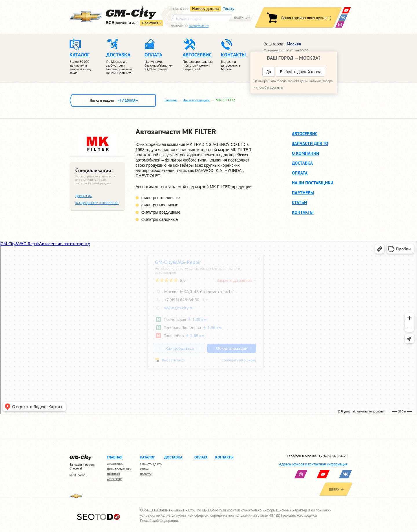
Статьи (299, 202)
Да (269, 72)
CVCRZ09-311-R (199, 26)
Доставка (302, 163)
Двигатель (84, 196)
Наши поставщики (196, 100)
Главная (171, 100)
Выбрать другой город (300, 72)
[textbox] (201, 18)
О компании (306, 153)
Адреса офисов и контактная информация (313, 464)
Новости (146, 474)
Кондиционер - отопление (97, 203)
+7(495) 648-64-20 (333, 456)
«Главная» (128, 100)
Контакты (303, 212)
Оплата (300, 173)
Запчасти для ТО (310, 143)
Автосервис (305, 133)
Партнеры (303, 193)
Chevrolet (150, 23)
